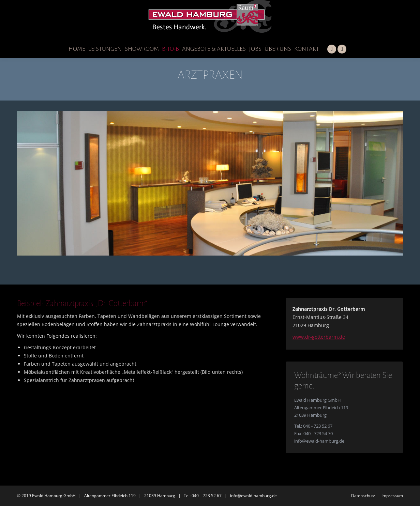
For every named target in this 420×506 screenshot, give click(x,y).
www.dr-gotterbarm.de (319, 337)
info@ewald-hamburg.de (319, 441)
